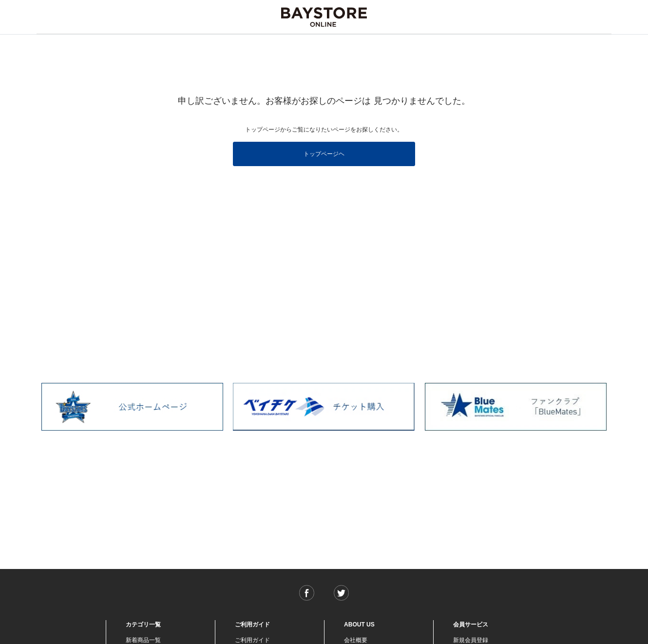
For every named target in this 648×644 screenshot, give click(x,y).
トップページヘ (324, 154)
